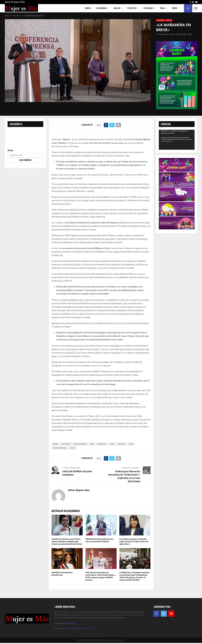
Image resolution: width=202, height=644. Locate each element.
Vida (162, 8)
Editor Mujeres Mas (167, 34)
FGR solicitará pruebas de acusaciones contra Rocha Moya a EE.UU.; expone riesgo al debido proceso (100, 576)
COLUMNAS (101, 8)
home (112, 444)
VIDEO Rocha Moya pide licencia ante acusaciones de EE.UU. (99, 540)
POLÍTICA (169, 20)
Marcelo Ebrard (80, 444)
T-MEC (131, 444)
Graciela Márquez (60, 448)
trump (55, 444)
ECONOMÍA (160, 20)
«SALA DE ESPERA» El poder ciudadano (77, 473)
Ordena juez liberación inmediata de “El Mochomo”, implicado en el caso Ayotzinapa (124, 476)
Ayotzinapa (66, 444)
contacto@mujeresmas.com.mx (80, 628)
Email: (10, 150)
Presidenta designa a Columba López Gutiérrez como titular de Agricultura (134, 542)
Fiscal (73, 448)
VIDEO (175, 8)
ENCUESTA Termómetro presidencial (62, 574)
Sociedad (148, 8)
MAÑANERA (122, 444)
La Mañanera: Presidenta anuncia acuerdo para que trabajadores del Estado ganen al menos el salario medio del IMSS (134, 576)
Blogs (117, 8)
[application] (177, 140)
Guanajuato (102, 444)
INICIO (88, 8)
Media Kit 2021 (70, 623)
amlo (92, 444)
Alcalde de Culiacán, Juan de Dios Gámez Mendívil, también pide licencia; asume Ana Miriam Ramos (67, 542)
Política (132, 8)
